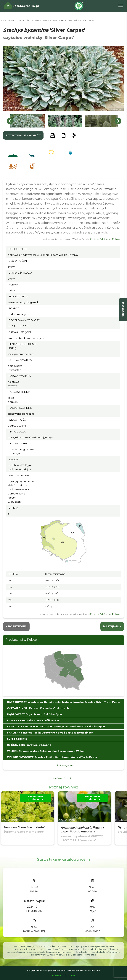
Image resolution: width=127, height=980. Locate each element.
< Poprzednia (16, 626)
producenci (123, 310)
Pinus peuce (34, 911)
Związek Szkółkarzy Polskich (106, 239)
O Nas (72, 976)
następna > (112, 626)
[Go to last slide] (10, 121)
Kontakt (57, 976)
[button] (27, 121)
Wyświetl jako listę (63, 778)
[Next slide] (118, 121)
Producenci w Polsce (21, 640)
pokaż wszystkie (64, 765)
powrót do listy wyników (23, 135)
